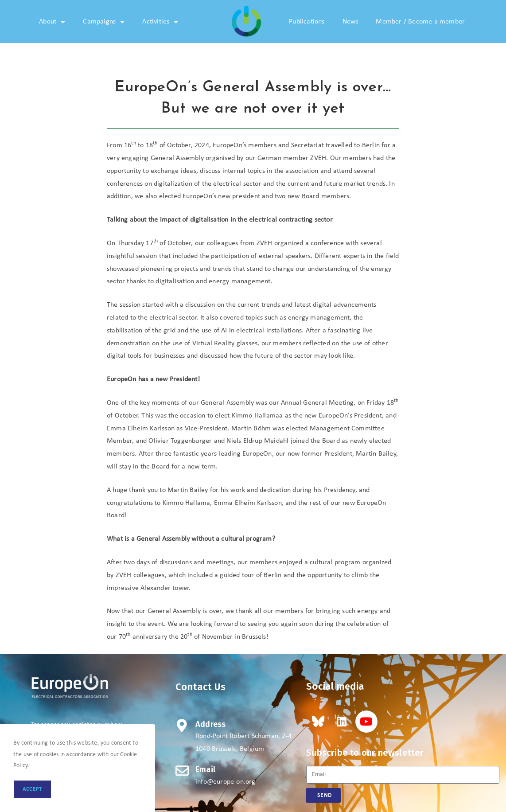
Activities (160, 22)
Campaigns (104, 22)
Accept (32, 789)
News (350, 22)
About (52, 22)
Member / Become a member (420, 22)
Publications (307, 22)
